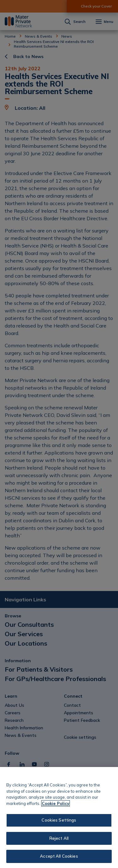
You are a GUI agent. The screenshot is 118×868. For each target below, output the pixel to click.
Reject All (59, 838)
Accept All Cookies (59, 856)
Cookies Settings (59, 820)
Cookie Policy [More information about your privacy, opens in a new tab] (56, 803)
